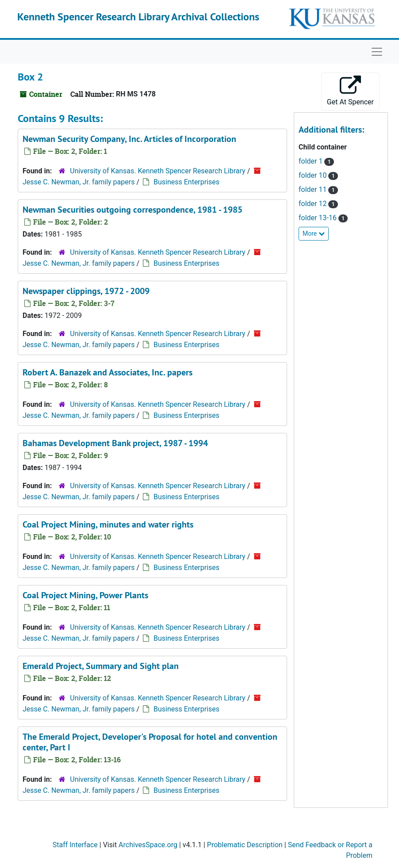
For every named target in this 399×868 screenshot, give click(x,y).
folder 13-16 (318, 218)
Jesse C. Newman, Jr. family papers (79, 182)
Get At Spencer (350, 91)
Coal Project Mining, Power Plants (85, 595)
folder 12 (313, 204)
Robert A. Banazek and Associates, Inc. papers (107, 372)
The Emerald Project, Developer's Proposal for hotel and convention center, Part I (150, 742)
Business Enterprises (186, 182)
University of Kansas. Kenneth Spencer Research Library (157, 171)
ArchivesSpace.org (148, 845)
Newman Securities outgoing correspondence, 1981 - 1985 (132, 210)
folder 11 (313, 189)
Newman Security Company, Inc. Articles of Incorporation (129, 139)
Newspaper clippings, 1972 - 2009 (86, 291)
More (314, 233)
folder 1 (311, 161)
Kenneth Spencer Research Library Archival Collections (138, 17)
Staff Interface (75, 845)
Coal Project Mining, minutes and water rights (108, 524)
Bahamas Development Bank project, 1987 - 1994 (115, 443)
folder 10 (313, 175)
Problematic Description (245, 845)
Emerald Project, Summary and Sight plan (101, 666)
